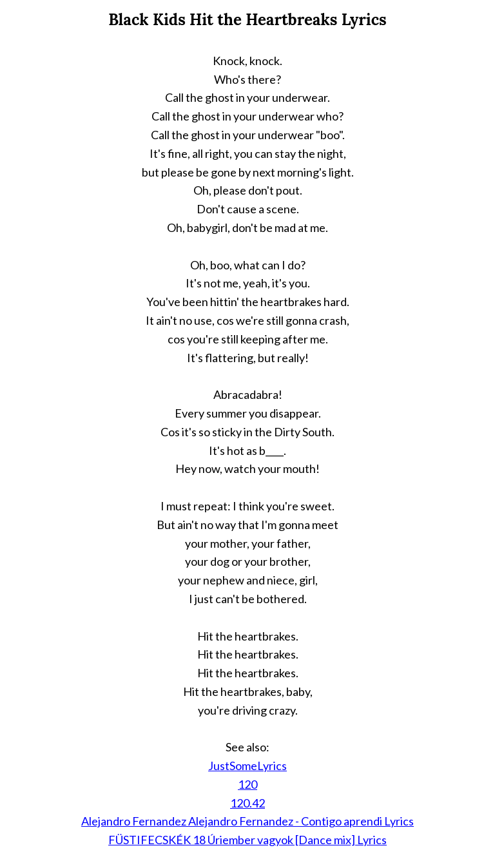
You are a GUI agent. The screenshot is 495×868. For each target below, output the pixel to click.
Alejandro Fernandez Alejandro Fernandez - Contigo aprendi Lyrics (247, 821)
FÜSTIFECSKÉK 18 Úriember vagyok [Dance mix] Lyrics (247, 840)
